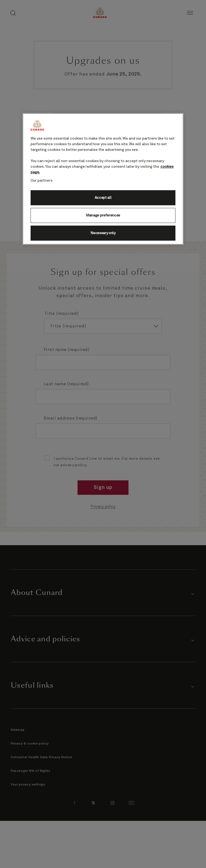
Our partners (42, 181)
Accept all (103, 198)
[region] (103, 179)
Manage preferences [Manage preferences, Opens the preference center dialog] (103, 215)
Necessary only (103, 233)
